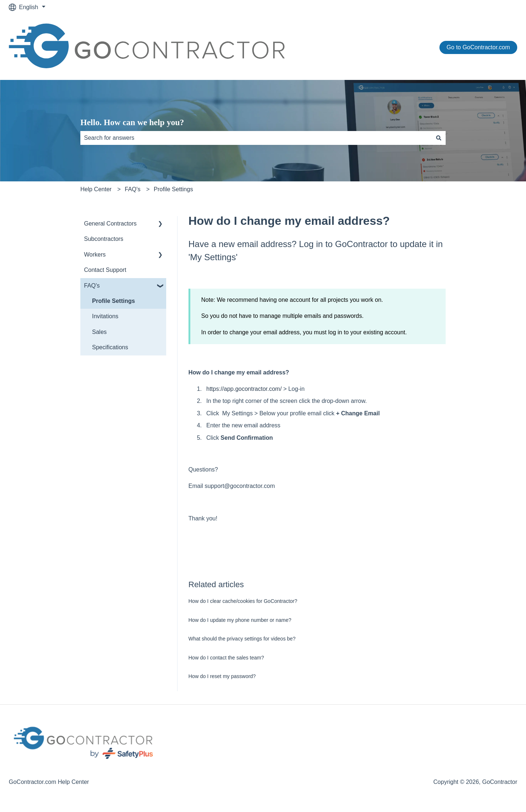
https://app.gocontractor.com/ (244, 389)
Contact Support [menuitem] (105, 270)
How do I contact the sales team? (226, 658)
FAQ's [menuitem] (92, 286)
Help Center (96, 189)
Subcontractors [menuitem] (104, 239)
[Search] (439, 138)
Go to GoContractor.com (478, 47)
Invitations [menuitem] (105, 316)
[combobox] (256, 138)
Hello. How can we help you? (132, 122)
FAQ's (133, 189)
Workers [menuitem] (95, 255)
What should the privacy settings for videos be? (242, 639)
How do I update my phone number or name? (240, 620)
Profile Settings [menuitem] (113, 301)
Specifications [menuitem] (110, 347)
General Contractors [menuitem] (110, 224)
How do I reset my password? (222, 676)
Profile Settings (174, 189)
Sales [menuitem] (99, 332)
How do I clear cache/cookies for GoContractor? (243, 601)
